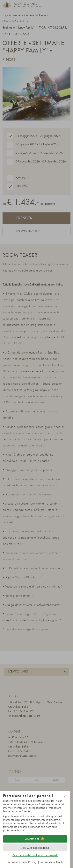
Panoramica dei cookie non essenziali (35, 855)
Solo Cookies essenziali (35, 848)
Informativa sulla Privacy (22, 862)
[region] (35, 816)
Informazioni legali (51, 862)
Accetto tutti (35, 839)
